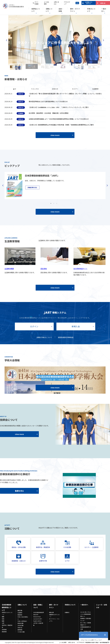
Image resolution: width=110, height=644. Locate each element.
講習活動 (20, 610)
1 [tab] (51, 203)
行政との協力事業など (23, 618)
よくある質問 (47, 3)
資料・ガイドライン (75, 10)
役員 (3, 619)
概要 (3, 617)
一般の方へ (104, 10)
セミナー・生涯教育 (91, 544)
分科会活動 (20, 625)
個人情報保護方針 (105, 642)
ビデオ (67, 558)
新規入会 (76, 326)
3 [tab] (57, 203)
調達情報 (4, 632)
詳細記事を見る (32, 187)
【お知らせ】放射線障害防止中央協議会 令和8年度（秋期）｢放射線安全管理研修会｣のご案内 (61, 125)
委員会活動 (20, 623)
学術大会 (20, 628)
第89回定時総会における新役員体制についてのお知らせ (48, 101)
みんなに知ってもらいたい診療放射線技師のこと (86, 614)
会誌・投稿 (61, 10)
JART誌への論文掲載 (38, 624)
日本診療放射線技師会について (7, 607)
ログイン (34, 326)
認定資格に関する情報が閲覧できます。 (54, 272)
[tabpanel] (54, 186)
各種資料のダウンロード (54, 616)
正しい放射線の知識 (86, 631)
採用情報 (4, 629)
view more (55, 135)
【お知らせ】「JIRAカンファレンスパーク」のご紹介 (59, 107)
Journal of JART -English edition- (38, 620)
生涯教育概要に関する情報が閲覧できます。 (20, 272)
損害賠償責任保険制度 (66, 337)
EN (77, 3)
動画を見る (19, 491)
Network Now (37, 617)
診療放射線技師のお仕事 (86, 628)
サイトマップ (80, 642)
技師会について (36, 10)
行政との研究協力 (22, 621)
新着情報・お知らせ (19, 558)
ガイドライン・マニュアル (54, 620)
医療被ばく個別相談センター (86, 619)
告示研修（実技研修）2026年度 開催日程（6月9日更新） (49, 113)
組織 (3, 621)
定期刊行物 (43, 558)
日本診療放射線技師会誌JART (39, 613)
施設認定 (20, 615)
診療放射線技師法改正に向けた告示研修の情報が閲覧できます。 (89, 274)
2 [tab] (54, 203)
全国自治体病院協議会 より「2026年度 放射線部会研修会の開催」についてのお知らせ (59, 119)
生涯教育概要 (9, 269)
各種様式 (67, 612)
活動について (49, 10)
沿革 (3, 623)
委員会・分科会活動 (19, 544)
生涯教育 (20, 613)
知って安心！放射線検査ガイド (86, 624)
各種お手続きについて (44, 337)
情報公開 (51, 612)
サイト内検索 (37, 3)
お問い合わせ (56, 3)
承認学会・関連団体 (43, 544)
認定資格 (44, 269)
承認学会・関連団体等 (7, 626)
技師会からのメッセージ (7, 613)
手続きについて (91, 10)
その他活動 (67, 544)
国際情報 (20, 630)
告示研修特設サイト (80, 269)
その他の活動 (21, 632)
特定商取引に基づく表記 (92, 642)
